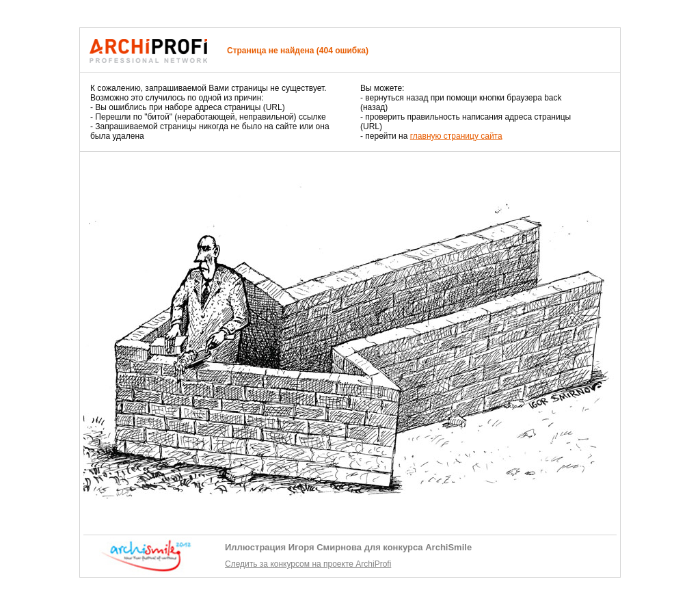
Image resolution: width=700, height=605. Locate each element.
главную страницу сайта (456, 136)
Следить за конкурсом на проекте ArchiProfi (308, 564)
